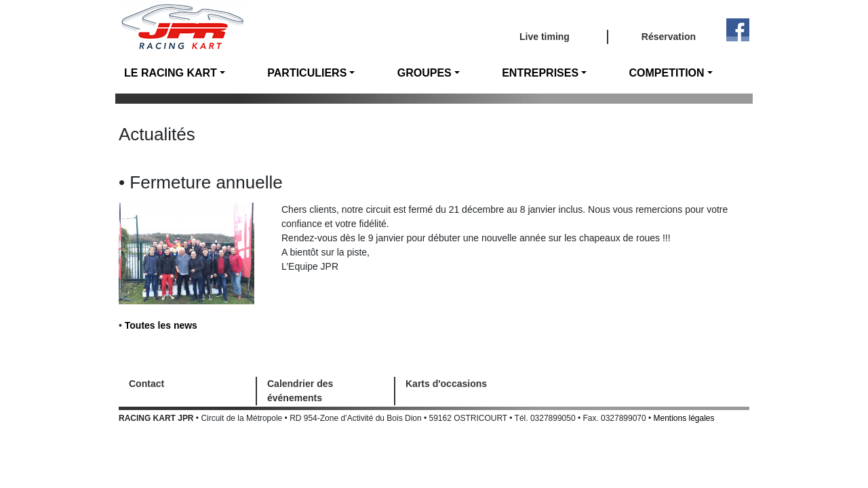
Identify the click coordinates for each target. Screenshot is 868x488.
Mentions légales (684, 418)
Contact (146, 384)
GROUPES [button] (425, 73)
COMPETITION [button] (667, 73)
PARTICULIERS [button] (307, 73)
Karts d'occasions (446, 384)
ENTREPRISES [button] (540, 73)
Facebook (738, 30)
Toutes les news (161, 325)
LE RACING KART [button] (171, 73)
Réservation (669, 37)
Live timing (545, 37)
